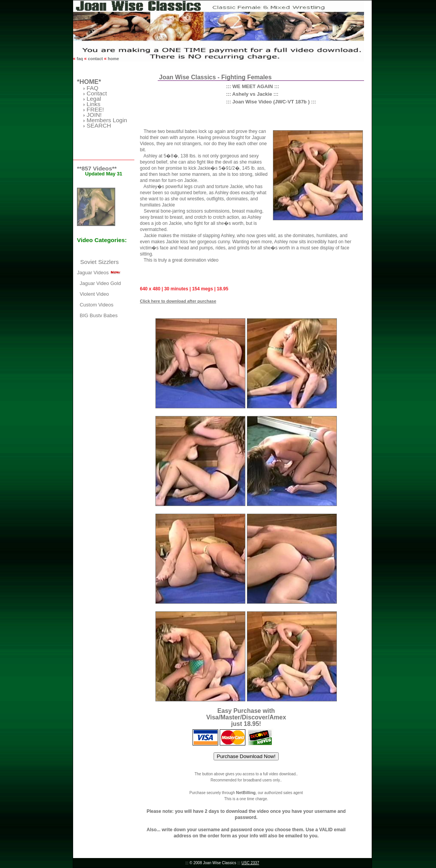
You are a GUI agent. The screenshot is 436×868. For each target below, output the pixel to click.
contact (96, 59)
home (113, 59)
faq (80, 59)
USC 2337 (250, 863)
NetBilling (246, 793)
